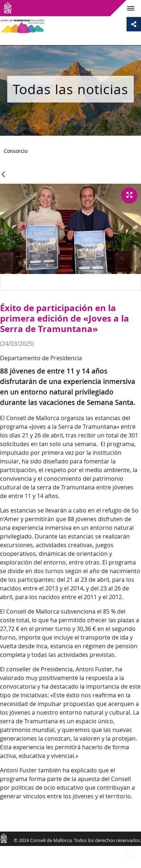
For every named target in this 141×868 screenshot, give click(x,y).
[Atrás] (3, 175)
